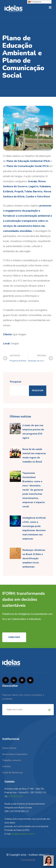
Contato (6, 766)
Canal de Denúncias (13, 773)
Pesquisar (16, 382)
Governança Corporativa (15, 754)
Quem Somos (9, 748)
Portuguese (35, 2)
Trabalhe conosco (12, 760)
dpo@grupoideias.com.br (23, 834)
